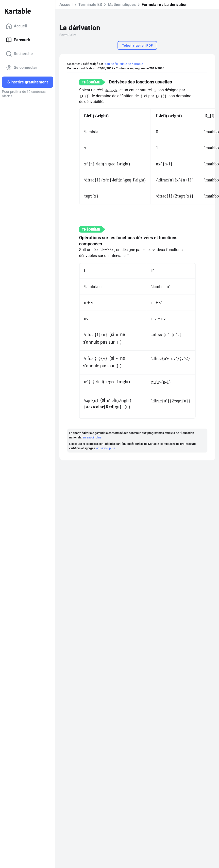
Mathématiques (122, 5)
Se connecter (22, 68)
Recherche (19, 54)
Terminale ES (90, 5)
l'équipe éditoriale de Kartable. (124, 64)
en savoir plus (92, 437)
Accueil (16, 26)
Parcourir (18, 40)
